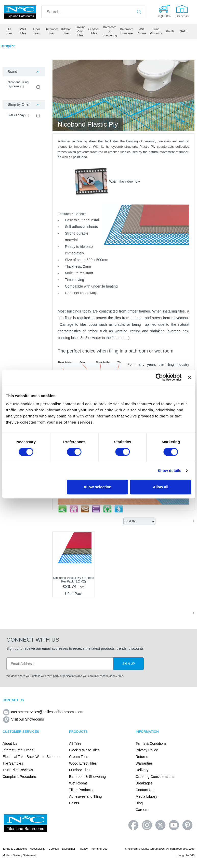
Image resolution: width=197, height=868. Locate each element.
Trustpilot (7, 46)
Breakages (144, 783)
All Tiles (9, 31)
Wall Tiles (23, 31)
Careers (142, 810)
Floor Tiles (37, 31)
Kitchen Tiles (67, 31)
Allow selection (97, 487)
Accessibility (38, 849)
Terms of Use (99, 849)
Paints (170, 31)
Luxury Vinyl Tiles (80, 31)
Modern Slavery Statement (19, 855)
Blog (139, 803)
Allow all (161, 487)
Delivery (142, 770)
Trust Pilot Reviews (18, 770)
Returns (142, 757)
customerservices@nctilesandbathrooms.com (43, 712)
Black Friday (24, 115)
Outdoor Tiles (94, 31)
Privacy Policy (147, 750)
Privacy (83, 849)
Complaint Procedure (19, 777)
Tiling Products (156, 31)
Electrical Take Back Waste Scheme (31, 757)
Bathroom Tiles (51, 31)
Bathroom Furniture (127, 31)
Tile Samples (13, 763)
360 (192, 855)
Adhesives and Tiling (85, 796)
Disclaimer (69, 849)
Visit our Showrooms (23, 719)
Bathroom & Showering (110, 31)
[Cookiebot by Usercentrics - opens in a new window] (159, 377)
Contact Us (144, 790)
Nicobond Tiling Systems (24, 85)
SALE (184, 31)
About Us (10, 743)
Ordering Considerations (155, 777)
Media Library (146, 796)
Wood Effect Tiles (83, 763)
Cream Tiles (79, 757)
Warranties (144, 763)
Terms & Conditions (151, 743)
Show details (170, 471)
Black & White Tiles (84, 750)
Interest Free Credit (18, 750)
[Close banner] (189, 377)
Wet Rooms (141, 31)
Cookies (54, 849)
